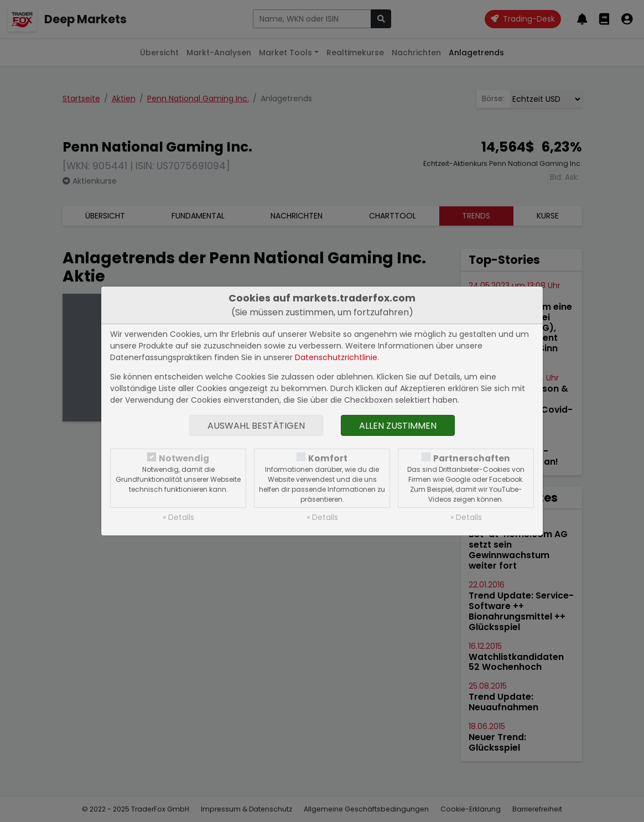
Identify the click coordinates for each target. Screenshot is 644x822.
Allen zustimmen (398, 426)
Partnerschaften (472, 458)
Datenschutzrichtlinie (336, 357)
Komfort (328, 458)
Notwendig (184, 458)
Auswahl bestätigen (256, 426)
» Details (178, 517)
